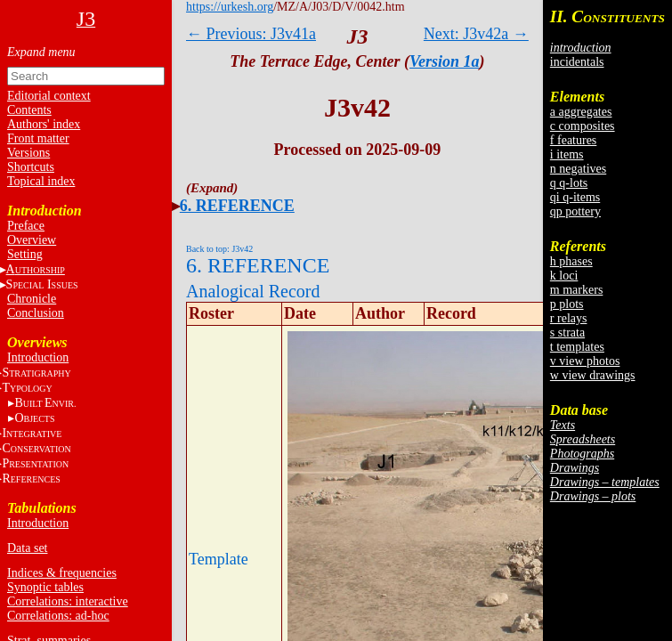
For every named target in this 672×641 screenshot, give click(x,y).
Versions (28, 153)
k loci (564, 276)
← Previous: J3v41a (251, 34)
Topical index (41, 181)
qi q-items (575, 197)
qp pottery (575, 211)
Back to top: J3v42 (219, 249)
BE (45, 403)
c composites (583, 126)
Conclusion (36, 313)
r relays (569, 318)
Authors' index (44, 124)
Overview (32, 240)
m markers (576, 290)
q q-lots (569, 183)
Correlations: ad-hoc (58, 616)
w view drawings (593, 375)
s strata (567, 333)
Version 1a (445, 61)
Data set (27, 548)
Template (219, 559)
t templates (577, 347)
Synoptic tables (45, 587)
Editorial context (49, 96)
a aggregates (581, 112)
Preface (26, 226)
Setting (25, 254)
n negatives (578, 169)
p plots (567, 304)
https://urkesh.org (230, 7)
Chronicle (32, 299)
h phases (571, 261)
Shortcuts (31, 167)
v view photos (585, 361)
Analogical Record (253, 291)
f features (573, 140)
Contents (29, 110)
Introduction (38, 357)
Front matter (38, 138)
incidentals (577, 62)
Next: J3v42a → (476, 34)
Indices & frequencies (62, 573)
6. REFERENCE (237, 206)
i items (567, 154)
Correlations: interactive (68, 601)
